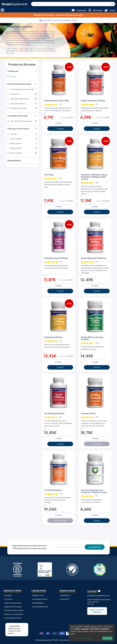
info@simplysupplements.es (98, 595)
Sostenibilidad (38, 603)
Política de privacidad (13, 618)
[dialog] (92, 633)
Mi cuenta (8, 595)
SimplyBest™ (65, 595)
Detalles (58, 123)
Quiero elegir (86, 638)
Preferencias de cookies (14, 610)
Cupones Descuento (40, 607)
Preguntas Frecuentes (13, 607)
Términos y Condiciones (14, 614)
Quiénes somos (38, 595)
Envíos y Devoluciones (13, 603)
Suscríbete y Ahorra (40, 599)
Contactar (8, 599)
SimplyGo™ (65, 599)
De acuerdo (107, 638)
